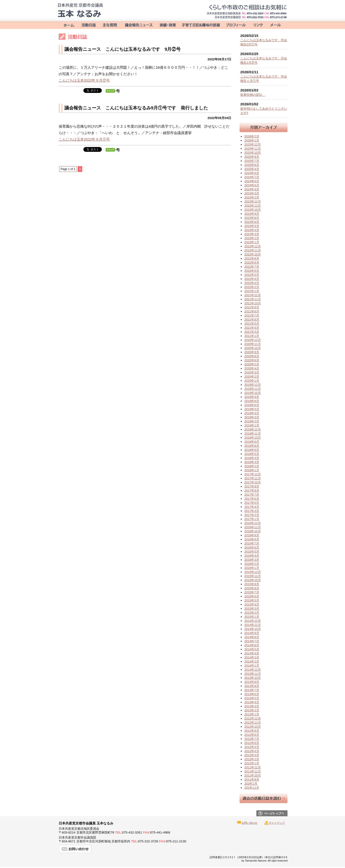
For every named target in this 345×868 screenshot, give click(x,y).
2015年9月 (252, 584)
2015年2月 (252, 613)
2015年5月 (252, 600)
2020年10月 (253, 348)
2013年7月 (252, 690)
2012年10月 (253, 727)
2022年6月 (252, 271)
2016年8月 (252, 539)
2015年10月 (253, 580)
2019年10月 (253, 393)
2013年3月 (252, 706)
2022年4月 (252, 279)
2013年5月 (252, 698)
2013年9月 (252, 682)
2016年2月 (252, 564)
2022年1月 (252, 291)
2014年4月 (252, 653)
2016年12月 (253, 523)
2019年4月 (252, 413)
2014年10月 (253, 629)
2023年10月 (253, 210)
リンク (257, 25)
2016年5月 (252, 552)
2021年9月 (252, 307)
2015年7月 (252, 592)
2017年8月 (252, 491)
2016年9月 (252, 535)
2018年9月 (252, 442)
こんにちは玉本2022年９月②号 (84, 80)
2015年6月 (252, 596)
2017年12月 (253, 474)
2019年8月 (252, 401)
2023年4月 (252, 230)
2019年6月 (252, 405)
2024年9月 (252, 173)
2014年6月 (252, 645)
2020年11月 (253, 344)
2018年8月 (252, 446)
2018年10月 (253, 438)
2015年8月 (252, 588)
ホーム (68, 25)
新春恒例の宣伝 (253, 95)
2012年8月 (252, 735)
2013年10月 (253, 678)
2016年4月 (252, 556)
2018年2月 (252, 466)
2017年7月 (252, 495)
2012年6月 (252, 743)
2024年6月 (252, 181)
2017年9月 (252, 486)
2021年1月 (252, 336)
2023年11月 (253, 206)
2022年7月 (252, 267)
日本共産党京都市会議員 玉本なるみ (80, 10)
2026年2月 (252, 136)
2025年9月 (252, 157)
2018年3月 (252, 462)
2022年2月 (252, 287)
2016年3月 (252, 560)
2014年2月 (252, 661)
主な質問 (110, 25)
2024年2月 (252, 197)
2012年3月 (252, 755)
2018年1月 (252, 470)
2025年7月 (252, 161)
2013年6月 (252, 694)
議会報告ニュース (139, 25)
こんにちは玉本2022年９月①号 (84, 139)
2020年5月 (252, 364)
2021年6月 (252, 320)
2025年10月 (253, 153)
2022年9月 (252, 258)
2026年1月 (252, 140)
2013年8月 (252, 686)
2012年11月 (253, 723)
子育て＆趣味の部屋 (201, 25)
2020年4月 (252, 368)
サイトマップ (277, 823)
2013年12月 (253, 670)
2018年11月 (253, 434)
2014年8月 (252, 637)
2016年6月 (252, 547)
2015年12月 (253, 572)
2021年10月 (253, 303)
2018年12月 (253, 429)
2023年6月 (252, 222)
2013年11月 (253, 674)
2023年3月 (252, 234)
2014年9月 (252, 633)
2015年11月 (253, 576)
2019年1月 (252, 425)
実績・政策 (167, 25)
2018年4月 (252, 458)
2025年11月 (253, 149)
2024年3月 (252, 193)
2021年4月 (252, 328)
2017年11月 (253, 478)
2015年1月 (252, 617)
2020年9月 (252, 352)
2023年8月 (252, 218)
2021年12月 (253, 295)
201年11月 (252, 788)
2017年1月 (252, 519)
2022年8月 (252, 263)
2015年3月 (252, 609)
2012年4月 (252, 751)
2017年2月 (252, 515)
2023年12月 (253, 201)
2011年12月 (253, 767)
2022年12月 (253, 246)
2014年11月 (253, 625)
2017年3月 (252, 511)
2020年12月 (253, 340)
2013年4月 (252, 702)
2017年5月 (252, 503)
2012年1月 (252, 763)
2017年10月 (253, 482)
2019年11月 (253, 389)
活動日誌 (89, 25)
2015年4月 (252, 604)
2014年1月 (252, 666)
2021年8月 (252, 311)
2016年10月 (253, 531)
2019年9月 (252, 397)
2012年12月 (253, 718)
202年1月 (251, 784)
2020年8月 (252, 356)
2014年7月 (252, 641)
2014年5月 (252, 649)
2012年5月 (252, 747)
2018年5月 (252, 454)
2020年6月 (252, 360)
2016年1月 (252, 568)
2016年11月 (253, 527)
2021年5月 (252, 324)
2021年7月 (252, 315)
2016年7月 (252, 543)
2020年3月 (252, 372)
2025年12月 (253, 145)
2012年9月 (252, 731)
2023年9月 (252, 214)
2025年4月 (252, 169)
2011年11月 (253, 771)
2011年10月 (253, 775)
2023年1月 (252, 242)
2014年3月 (252, 657)
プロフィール (236, 25)
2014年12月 (253, 621)
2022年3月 (252, 283)
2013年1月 (252, 714)
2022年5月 (252, 275)
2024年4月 (252, 189)
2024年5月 (252, 185)
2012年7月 (252, 739)
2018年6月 (252, 450)
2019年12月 (253, 385)
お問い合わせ (275, 25)
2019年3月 (252, 417)
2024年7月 (252, 177)
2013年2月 (252, 710)
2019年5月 (252, 409)
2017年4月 (252, 507)
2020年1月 (252, 381)
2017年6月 (252, 499)
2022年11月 (253, 250)
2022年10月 (253, 254)
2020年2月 (252, 377)
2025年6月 (252, 165)
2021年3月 (252, 332)
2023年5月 (252, 226)
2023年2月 (252, 238)
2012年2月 (252, 759)
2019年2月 (252, 421)
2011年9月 (252, 780)
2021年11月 (253, 299)
